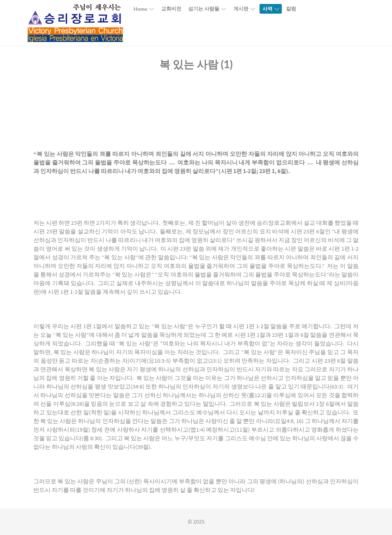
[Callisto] (75, 23)
